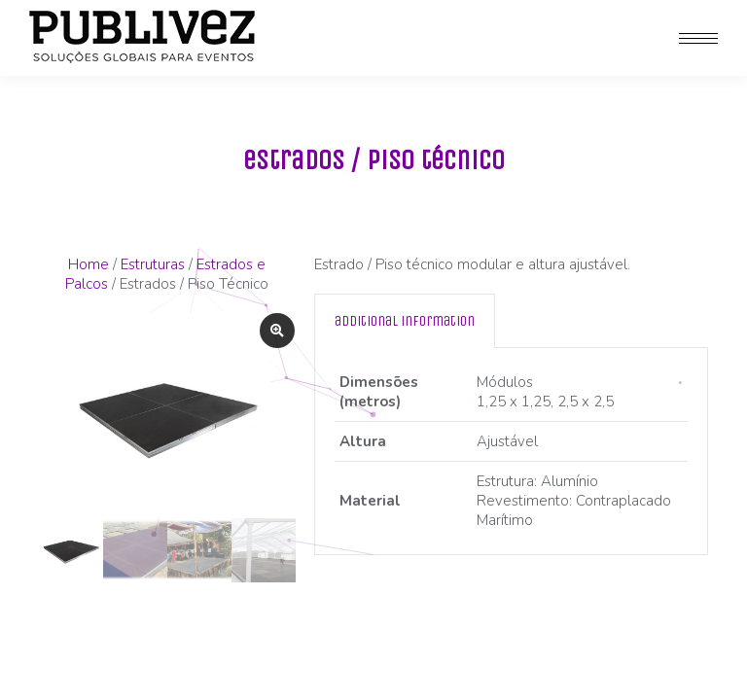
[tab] (405, 321)
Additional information (405, 321)
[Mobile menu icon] (698, 38)
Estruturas (153, 264)
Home (89, 264)
